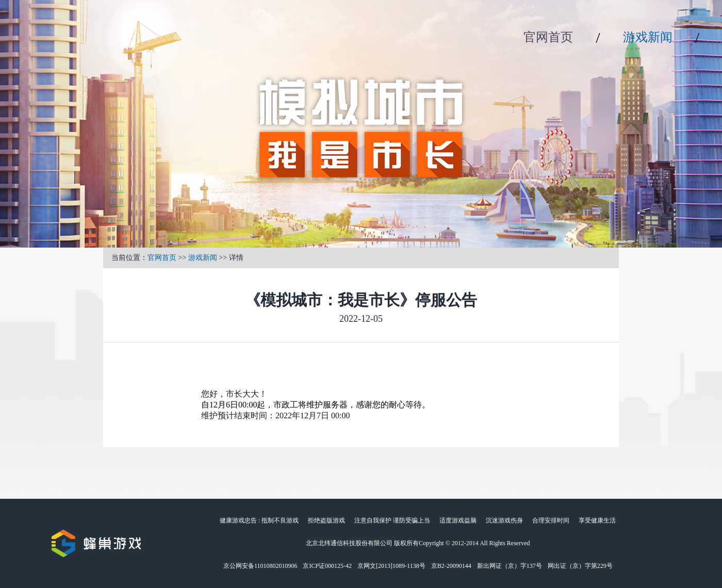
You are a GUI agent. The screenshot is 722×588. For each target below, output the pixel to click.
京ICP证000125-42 (327, 566)
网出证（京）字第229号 (580, 566)
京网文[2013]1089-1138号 (391, 566)
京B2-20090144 (451, 566)
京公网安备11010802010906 (260, 566)
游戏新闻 (648, 37)
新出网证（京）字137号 (510, 566)
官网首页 (548, 37)
